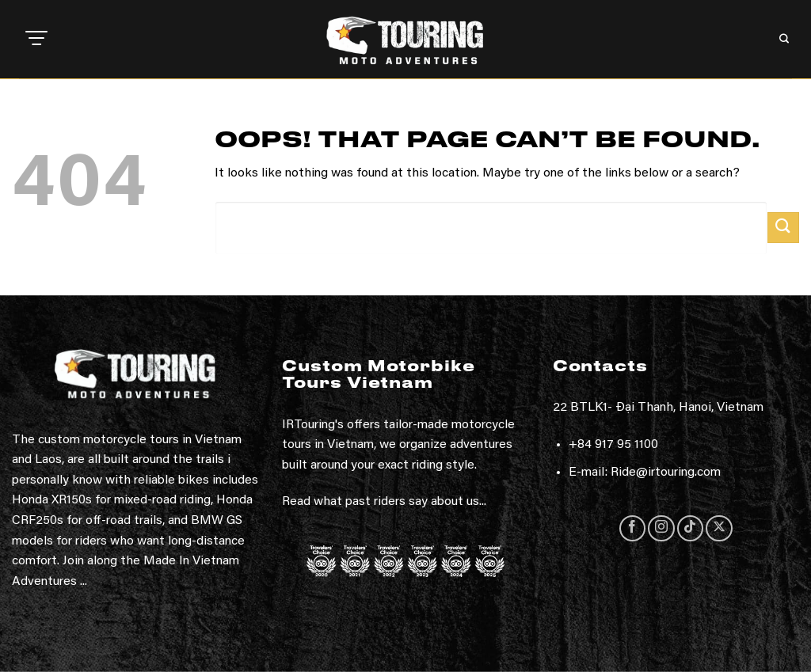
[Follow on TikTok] (690, 528)
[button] (36, 40)
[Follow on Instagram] (661, 528)
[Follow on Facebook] (632, 528)
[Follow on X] (719, 528)
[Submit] (783, 228)
